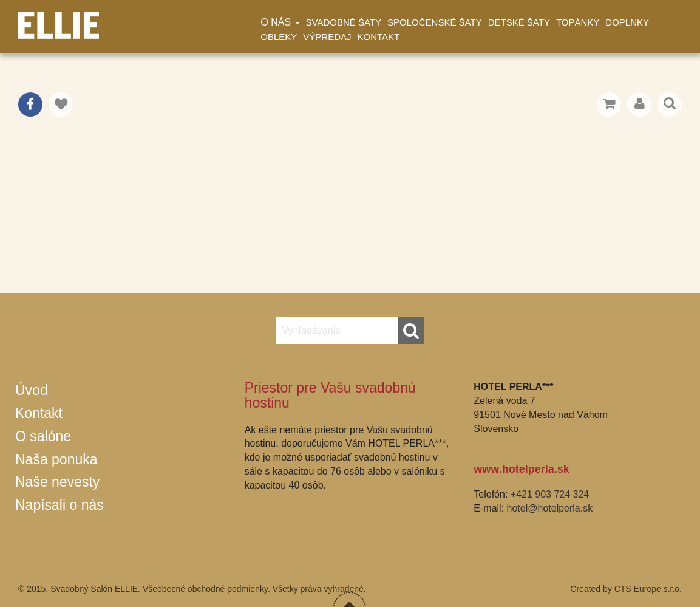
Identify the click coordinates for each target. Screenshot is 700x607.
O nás (280, 22)
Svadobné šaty (344, 22)
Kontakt (379, 37)
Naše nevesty (57, 482)
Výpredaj (327, 37)
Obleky (279, 37)
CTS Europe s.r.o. (648, 589)
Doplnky (627, 22)
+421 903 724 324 (550, 494)
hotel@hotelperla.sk (550, 508)
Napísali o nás (59, 505)
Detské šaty (519, 22)
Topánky (578, 22)
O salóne (43, 436)
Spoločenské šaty (435, 22)
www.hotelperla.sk (521, 469)
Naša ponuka (56, 459)
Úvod (32, 390)
